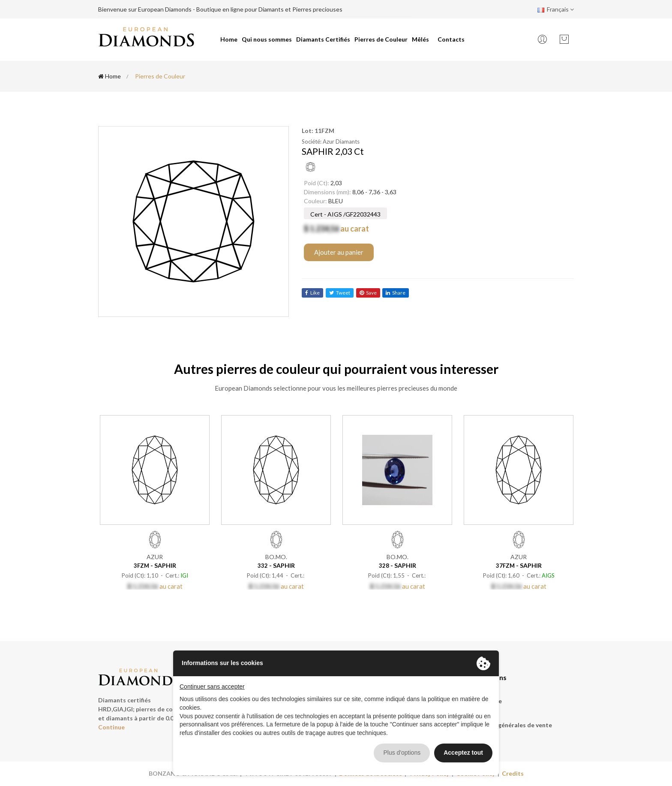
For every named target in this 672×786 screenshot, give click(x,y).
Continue (111, 727)
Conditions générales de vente (508, 725)
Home (229, 39)
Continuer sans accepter (212, 687)
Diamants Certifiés (323, 39)
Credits (513, 773)
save (368, 293)
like (312, 293)
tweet (340, 293)
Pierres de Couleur (381, 39)
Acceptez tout (463, 753)
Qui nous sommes (267, 39)
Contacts (451, 39)
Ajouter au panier (339, 252)
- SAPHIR (155, 565)
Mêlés (420, 39)
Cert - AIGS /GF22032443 (345, 214)
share (396, 293)
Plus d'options (402, 753)
